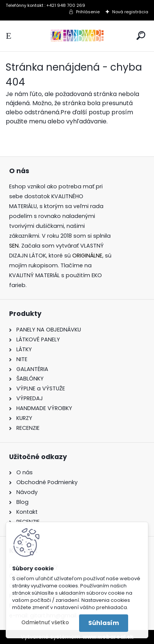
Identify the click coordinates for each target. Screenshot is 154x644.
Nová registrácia (130, 12)
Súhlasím (104, 623)
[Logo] (77, 36)
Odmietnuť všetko (45, 623)
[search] (141, 36)
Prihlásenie (88, 12)
